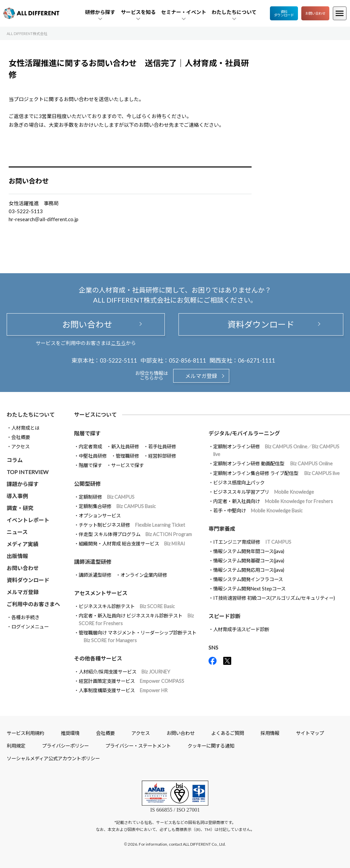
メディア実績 (23, 544)
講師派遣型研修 (95, 575)
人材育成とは (25, 428)
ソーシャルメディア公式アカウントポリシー (53, 758)
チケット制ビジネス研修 (132, 525)
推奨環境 (70, 733)
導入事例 (17, 496)
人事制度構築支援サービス (123, 690)
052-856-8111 (188, 360)
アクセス (21, 447)
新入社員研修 (125, 447)
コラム (15, 460)
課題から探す (23, 484)
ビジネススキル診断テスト (127, 606)
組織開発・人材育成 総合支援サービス (132, 544)
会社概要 (21, 437)
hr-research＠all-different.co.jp (44, 219)
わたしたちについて (31, 414)
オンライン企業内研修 (144, 575)
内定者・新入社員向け (273, 501)
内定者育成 (90, 447)
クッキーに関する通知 (211, 746)
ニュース (17, 532)
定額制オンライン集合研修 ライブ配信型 (276, 473)
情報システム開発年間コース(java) (249, 551)
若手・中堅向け (258, 511)
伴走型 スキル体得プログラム (135, 534)
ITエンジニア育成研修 (252, 542)
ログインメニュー (30, 627)
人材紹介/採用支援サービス (124, 672)
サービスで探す (127, 465)
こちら (118, 343)
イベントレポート (28, 520)
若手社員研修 (162, 447)
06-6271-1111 (257, 360)
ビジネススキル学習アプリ (264, 492)
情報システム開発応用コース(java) (249, 570)
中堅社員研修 (93, 456)
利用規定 (16, 746)
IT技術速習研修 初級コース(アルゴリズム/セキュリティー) (274, 598)
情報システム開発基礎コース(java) (249, 561)
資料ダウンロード (284, 13)
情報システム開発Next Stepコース (249, 589)
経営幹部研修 (162, 456)
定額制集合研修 (117, 506)
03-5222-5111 (118, 360)
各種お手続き (25, 617)
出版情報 (17, 556)
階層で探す (90, 465)
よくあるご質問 (228, 733)
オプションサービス (100, 516)
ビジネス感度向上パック (239, 483)
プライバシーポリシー (65, 746)
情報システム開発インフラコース (248, 579)
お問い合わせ (315, 13)
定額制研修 (107, 497)
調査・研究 (20, 508)
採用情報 (270, 733)
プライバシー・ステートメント (138, 746)
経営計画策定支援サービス (131, 681)
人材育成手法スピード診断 (241, 629)
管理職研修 (127, 456)
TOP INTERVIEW (28, 472)
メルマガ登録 (201, 376)
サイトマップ (310, 733)
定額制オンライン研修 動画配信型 (273, 464)
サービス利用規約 (25, 733)
